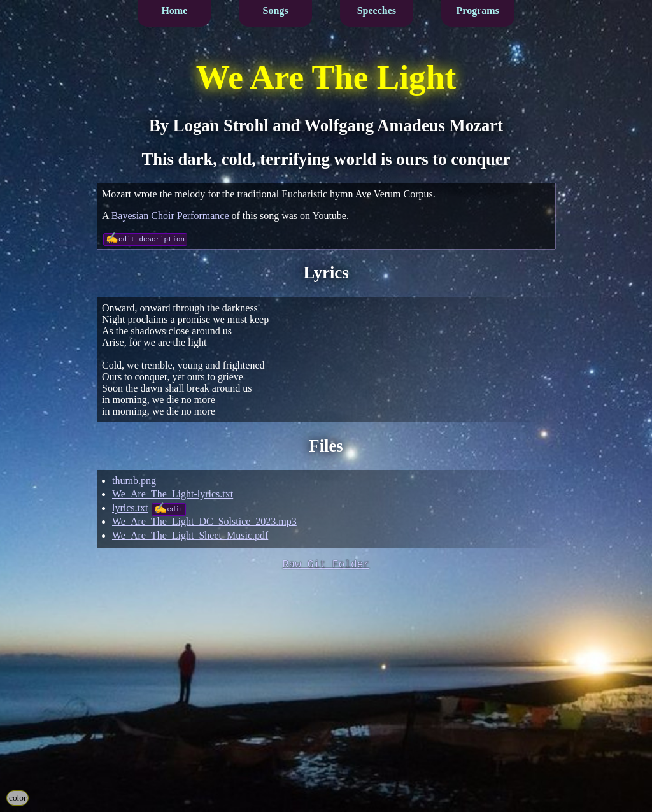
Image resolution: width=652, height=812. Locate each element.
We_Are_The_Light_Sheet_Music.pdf (190, 535)
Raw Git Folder (326, 566)
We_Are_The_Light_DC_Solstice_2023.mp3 (204, 521)
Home (174, 11)
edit (175, 509)
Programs (478, 11)
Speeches (377, 11)
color (18, 798)
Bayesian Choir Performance (170, 216)
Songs (276, 11)
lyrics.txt (130, 508)
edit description (152, 239)
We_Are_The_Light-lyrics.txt (173, 494)
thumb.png (134, 481)
